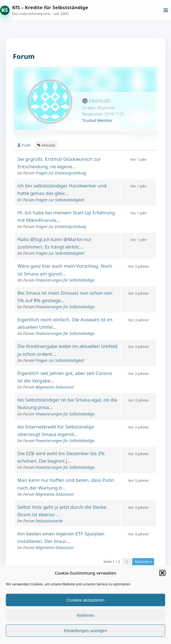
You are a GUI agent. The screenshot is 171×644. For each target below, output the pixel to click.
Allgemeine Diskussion (55, 387)
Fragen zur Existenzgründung (61, 173)
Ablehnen (85, 615)
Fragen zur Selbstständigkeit (60, 200)
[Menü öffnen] (166, 10)
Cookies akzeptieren (85, 600)
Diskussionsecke (49, 521)
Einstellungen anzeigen (85, 631)
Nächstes (143, 562)
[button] (162, 573)
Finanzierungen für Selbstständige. (65, 280)
